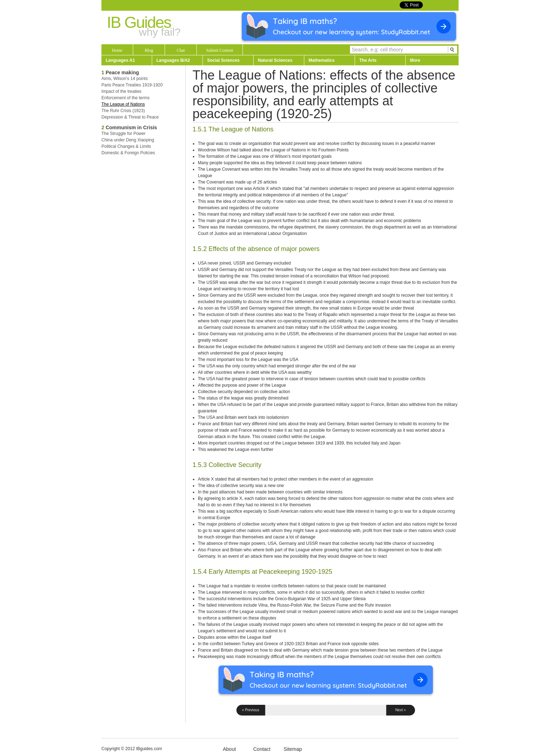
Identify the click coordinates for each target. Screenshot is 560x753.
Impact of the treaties (121, 91)
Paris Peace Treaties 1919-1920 (132, 85)
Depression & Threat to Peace (130, 117)
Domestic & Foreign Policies (128, 153)
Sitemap (293, 749)
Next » (401, 710)
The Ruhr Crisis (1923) (123, 111)
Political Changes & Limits (126, 146)
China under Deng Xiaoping (128, 140)
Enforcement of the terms (126, 98)
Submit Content (220, 50)
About (229, 749)
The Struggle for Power (123, 134)
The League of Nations (123, 104)
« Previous (250, 710)
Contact (262, 749)
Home (117, 50)
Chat (181, 50)
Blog (149, 50)
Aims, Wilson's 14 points (125, 79)
